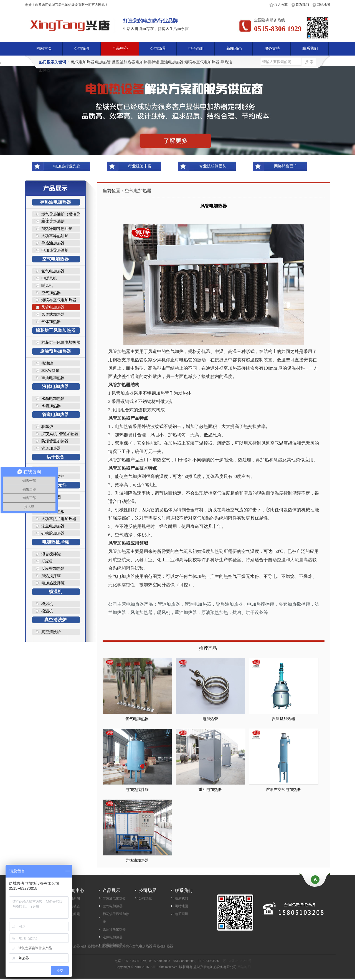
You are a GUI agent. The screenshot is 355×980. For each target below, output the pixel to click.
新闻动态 (234, 48)
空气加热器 (51, 293)
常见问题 (73, 914)
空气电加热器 (55, 259)
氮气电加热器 (83, 62)
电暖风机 (49, 278)
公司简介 (82, 48)
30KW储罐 (50, 371)
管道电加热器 (55, 414)
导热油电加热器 (55, 202)
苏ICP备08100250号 (237, 961)
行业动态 (73, 906)
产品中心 (120, 48)
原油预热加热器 (55, 351)
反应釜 (47, 561)
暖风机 (47, 286)
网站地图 (323, 5)
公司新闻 (73, 898)
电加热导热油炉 (55, 250)
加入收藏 (281, 5)
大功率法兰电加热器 (59, 519)
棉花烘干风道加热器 (55, 330)
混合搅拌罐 (51, 554)
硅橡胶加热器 (53, 533)
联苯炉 (47, 427)
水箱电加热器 (53, 399)
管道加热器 (51, 448)
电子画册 (196, 48)
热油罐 (47, 363)
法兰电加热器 (53, 526)
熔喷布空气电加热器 (202, 62)
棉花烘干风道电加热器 (61, 343)
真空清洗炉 (55, 620)
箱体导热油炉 (53, 221)
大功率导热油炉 (55, 236)
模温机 (55, 592)
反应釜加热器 (123, 62)
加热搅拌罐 (51, 576)
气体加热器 (51, 322)
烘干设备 (55, 457)
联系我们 (302, 5)
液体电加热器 (55, 386)
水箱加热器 (51, 406)
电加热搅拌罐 (148, 62)
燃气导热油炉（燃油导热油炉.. (61, 215)
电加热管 (103, 62)
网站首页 (44, 48)
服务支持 (272, 48)
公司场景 (158, 48)
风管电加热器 (53, 307)
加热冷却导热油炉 (57, 229)
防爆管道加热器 (55, 441)
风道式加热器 (53, 314)
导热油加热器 (53, 243)
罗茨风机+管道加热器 (60, 434)
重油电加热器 (172, 62)
